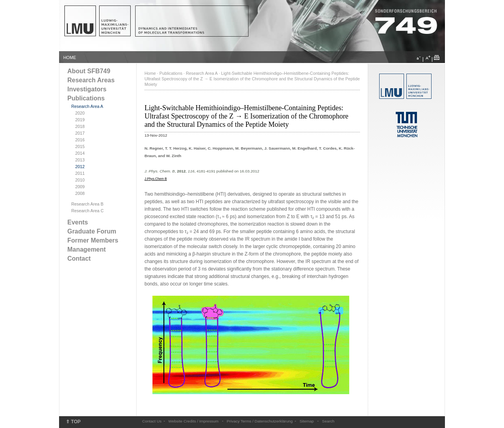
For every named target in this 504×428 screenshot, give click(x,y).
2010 (80, 180)
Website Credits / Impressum (194, 421)
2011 (80, 173)
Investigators (87, 89)
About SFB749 (89, 71)
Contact (79, 258)
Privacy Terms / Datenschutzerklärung (260, 421)
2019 (80, 120)
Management (87, 249)
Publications (86, 98)
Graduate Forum (92, 231)
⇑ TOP (73, 422)
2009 (80, 187)
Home (150, 73)
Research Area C (87, 211)
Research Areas (91, 80)
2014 (80, 153)
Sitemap (307, 421)
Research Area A (87, 106)
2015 (80, 146)
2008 (80, 193)
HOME (70, 57)
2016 (80, 140)
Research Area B (87, 204)
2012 (80, 167)
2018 (80, 126)
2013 (80, 160)
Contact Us (152, 421)
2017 (80, 133)
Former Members (93, 240)
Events (78, 222)
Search (328, 421)
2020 (80, 113)
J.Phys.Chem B (156, 179)
